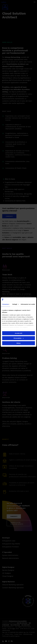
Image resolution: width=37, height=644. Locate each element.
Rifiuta (18, 343)
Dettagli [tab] (15, 304)
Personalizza (19, 338)
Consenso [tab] (5, 304)
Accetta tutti (18, 333)
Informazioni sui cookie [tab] (28, 304)
